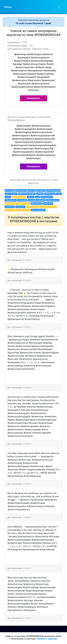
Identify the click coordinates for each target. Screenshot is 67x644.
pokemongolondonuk (48, 207)
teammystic (20, 207)
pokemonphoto (47, 197)
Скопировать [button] (34, 98)
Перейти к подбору (47, 639)
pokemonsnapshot (12, 204)
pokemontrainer (11, 194)
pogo (37, 197)
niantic (8, 197)
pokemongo (10, 191)
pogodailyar (25, 204)
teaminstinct (48, 204)
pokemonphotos (53, 200)
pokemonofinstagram (13, 210)
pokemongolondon (19, 197)
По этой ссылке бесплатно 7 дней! (33, 23)
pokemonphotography (27, 194)
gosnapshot (41, 191)
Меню (8, 7)
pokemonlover (36, 204)
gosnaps (40, 194)
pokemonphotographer (37, 200)
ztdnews (31, 197)
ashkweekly (22, 200)
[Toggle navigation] (59, 7)
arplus (59, 194)
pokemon (31, 191)
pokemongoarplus (53, 191)
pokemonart (10, 207)
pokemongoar (21, 191)
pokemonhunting (33, 207)
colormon (26, 210)
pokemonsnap (50, 194)
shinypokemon (11, 200)
